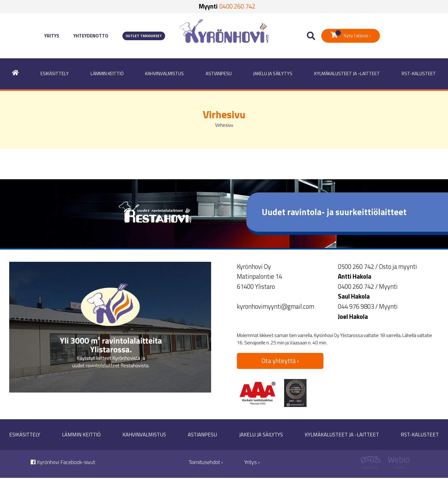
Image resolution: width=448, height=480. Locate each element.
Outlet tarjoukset (144, 36)
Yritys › (252, 462)
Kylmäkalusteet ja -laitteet (347, 74)
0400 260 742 (237, 6)
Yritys (52, 36)
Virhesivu (224, 125)
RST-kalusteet (419, 74)
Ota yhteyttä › (280, 361)
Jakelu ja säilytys (273, 74)
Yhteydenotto (91, 36)
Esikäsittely (55, 74)
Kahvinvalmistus (164, 74)
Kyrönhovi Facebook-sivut (63, 462)
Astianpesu (219, 74)
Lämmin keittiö (107, 74)
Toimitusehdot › (206, 462)
